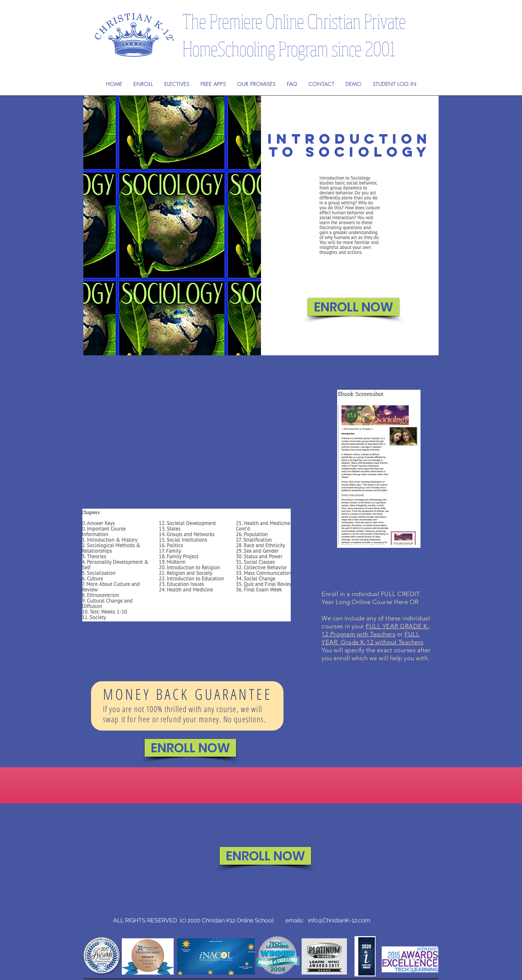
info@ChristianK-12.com (339, 920)
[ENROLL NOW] (353, 307)
